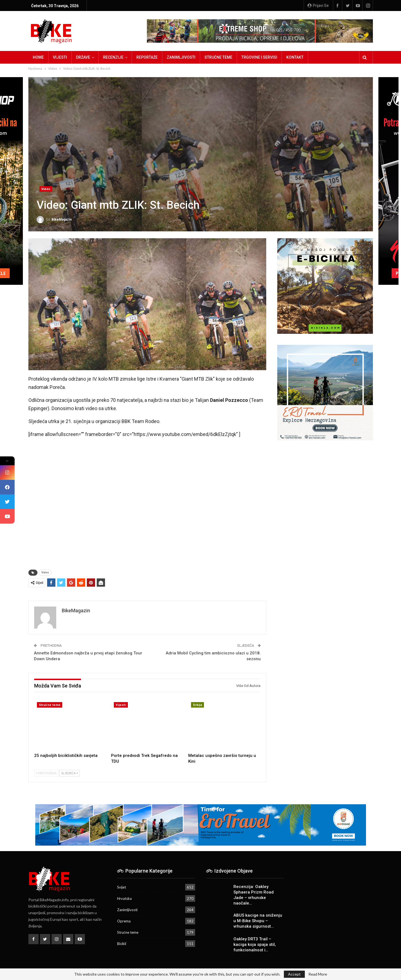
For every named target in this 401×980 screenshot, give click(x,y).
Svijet (122, 887)
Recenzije (113, 57)
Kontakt (295, 57)
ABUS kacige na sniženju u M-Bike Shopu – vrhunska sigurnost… (258, 921)
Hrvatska (124, 898)
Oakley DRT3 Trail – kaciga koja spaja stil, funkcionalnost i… (255, 944)
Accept (294, 974)
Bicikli (122, 944)
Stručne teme (218, 57)
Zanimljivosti (181, 57)
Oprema (124, 921)
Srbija (197, 705)
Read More (318, 974)
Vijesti (60, 57)
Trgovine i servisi (259, 57)
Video (46, 189)
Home (38, 57)
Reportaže (147, 57)
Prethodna (46, 773)
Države (83, 57)
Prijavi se (318, 6)
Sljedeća (69, 773)
